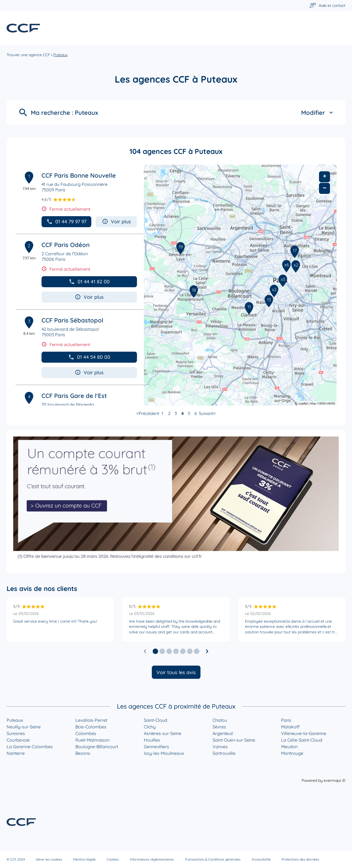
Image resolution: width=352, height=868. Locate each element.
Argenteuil (223, 733)
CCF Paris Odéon (66, 245)
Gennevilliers (156, 747)
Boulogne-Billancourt (97, 747)
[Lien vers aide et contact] (327, 6)
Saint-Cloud (156, 720)
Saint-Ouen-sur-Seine (234, 740)
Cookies (113, 859)
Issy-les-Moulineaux (164, 753)
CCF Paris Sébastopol (72, 320)
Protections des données (300, 859)
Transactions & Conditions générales (213, 859)
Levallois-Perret (91, 720)
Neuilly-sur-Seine (24, 727)
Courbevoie (18, 740)
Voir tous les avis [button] (176, 672)
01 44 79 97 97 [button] (66, 222)
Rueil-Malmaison (92, 740)
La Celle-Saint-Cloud (302, 740)
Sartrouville (224, 753)
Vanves (220, 747)
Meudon (289, 747)
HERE (331, 403)
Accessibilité (261, 859)
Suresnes (16, 733)
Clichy (150, 727)
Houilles (152, 740)
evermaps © (335, 780)
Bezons (83, 753)
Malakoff (290, 727)
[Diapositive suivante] (207, 651)
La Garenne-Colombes (30, 747)
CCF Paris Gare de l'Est (74, 396)
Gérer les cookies (49, 859)
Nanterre (16, 753)
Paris (286, 720)
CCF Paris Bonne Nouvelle (79, 175)
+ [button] (325, 177)
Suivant (206, 413)
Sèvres (219, 727)
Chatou (220, 720)
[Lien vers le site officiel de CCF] (23, 28)
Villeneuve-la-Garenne (304, 733)
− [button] (324, 188)
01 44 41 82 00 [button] (89, 282)
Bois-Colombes (91, 727)
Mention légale (84, 859)
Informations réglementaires (152, 859)
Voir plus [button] (116, 222)
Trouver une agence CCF (28, 55)
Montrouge (292, 753)
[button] (155, 651)
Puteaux (61, 55)
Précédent (149, 413)
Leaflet (303, 403)
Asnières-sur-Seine (163, 733)
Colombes (86, 733)
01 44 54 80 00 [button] (89, 357)
